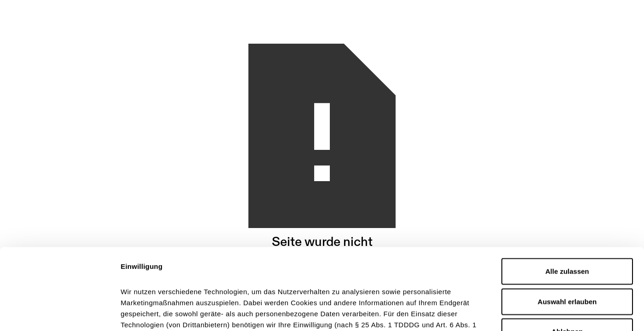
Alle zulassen (567, 191)
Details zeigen (489, 313)
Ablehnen (567, 251)
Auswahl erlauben (567, 220)
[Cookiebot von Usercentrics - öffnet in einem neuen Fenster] (60, 313)
